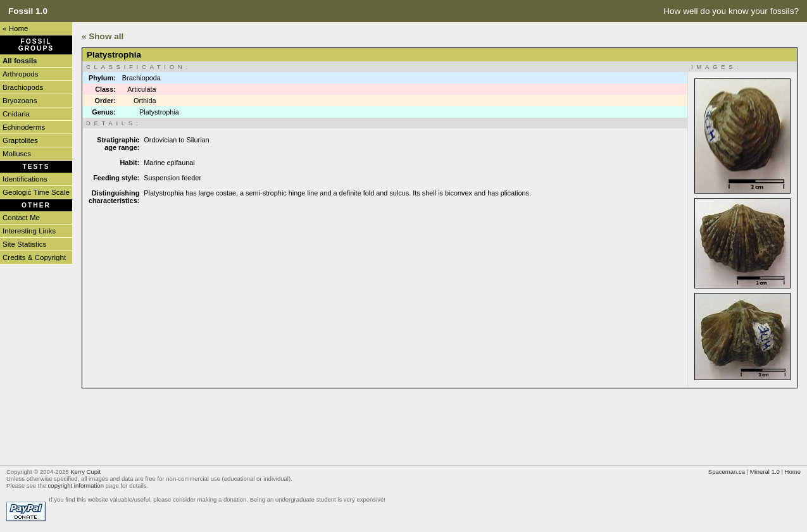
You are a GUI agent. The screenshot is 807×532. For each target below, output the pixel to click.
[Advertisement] (312, 426)
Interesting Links (29, 231)
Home (793, 472)
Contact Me (21, 218)
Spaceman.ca (727, 472)
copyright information (76, 486)
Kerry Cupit (85, 472)
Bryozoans (20, 101)
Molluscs (17, 154)
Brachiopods (23, 87)
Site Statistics (24, 244)
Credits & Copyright (34, 257)
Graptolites (20, 140)
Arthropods (20, 74)
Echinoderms (24, 127)
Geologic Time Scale (36, 192)
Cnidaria (16, 114)
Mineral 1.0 (765, 472)
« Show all (103, 36)
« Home (15, 28)
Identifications (25, 179)
